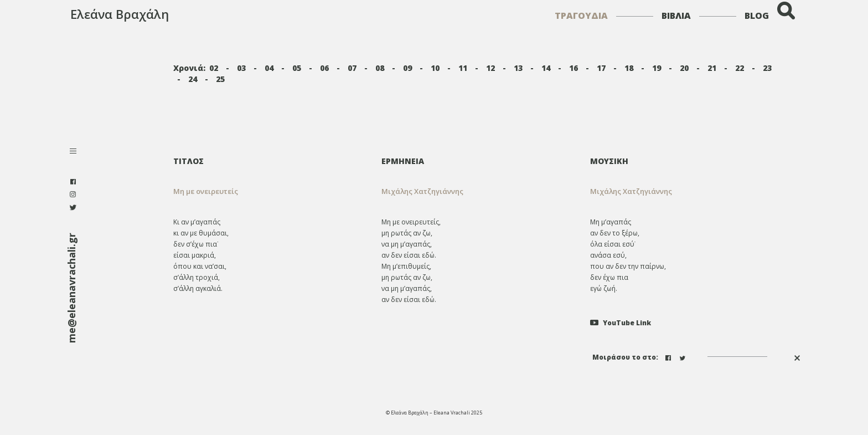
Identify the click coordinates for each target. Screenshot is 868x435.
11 (463, 68)
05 (297, 68)
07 (352, 68)
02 (214, 68)
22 (740, 68)
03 (241, 68)
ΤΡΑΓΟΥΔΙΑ (581, 16)
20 (684, 68)
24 (193, 79)
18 (629, 68)
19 (657, 68)
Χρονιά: (189, 68)
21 (712, 68)
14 (546, 68)
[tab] (477, 161)
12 (490, 68)
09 (407, 68)
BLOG (757, 16)
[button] (477, 191)
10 (435, 68)
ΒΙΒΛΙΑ (676, 16)
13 (518, 68)
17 (601, 68)
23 (767, 68)
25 (220, 79)
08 (380, 68)
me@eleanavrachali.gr (71, 288)
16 (573, 68)
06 (324, 68)
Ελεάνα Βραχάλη (120, 14)
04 (269, 68)
